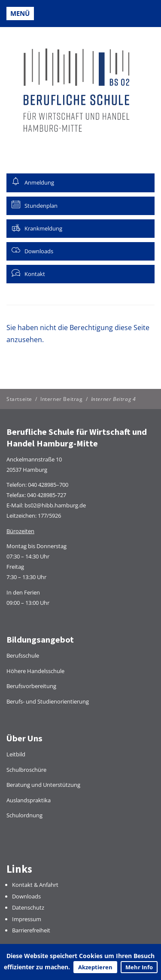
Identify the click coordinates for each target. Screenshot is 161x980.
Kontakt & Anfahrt (35, 885)
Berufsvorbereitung (31, 686)
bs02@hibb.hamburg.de (55, 505)
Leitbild (16, 754)
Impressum (27, 919)
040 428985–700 (48, 485)
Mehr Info (139, 967)
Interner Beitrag (62, 399)
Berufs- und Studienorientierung (48, 701)
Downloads (26, 896)
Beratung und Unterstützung (43, 785)
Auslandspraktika (29, 800)
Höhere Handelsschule (35, 671)
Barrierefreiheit (31, 930)
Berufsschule (23, 655)
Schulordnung (24, 815)
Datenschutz (28, 907)
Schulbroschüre (26, 770)
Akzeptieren (95, 967)
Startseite (19, 399)
